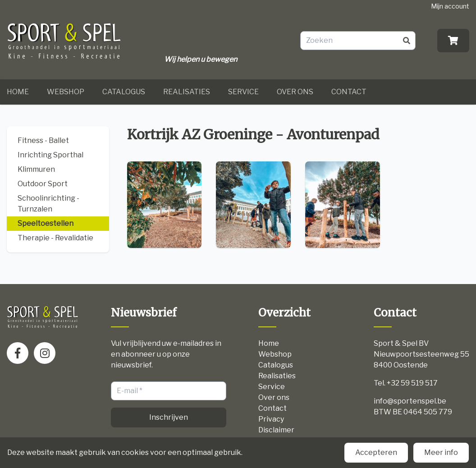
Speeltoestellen (46, 223)
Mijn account (450, 6)
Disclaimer (276, 430)
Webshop (66, 92)
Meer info (441, 452)
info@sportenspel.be (410, 401)
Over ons (295, 92)
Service (243, 92)
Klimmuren (36, 169)
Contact (349, 92)
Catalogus (124, 92)
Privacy (271, 419)
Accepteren (376, 452)
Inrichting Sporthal (50, 155)
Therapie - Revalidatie (55, 238)
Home (18, 92)
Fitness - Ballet (43, 140)
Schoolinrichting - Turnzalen (48, 204)
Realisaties (187, 92)
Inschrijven (169, 417)
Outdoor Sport (43, 184)
